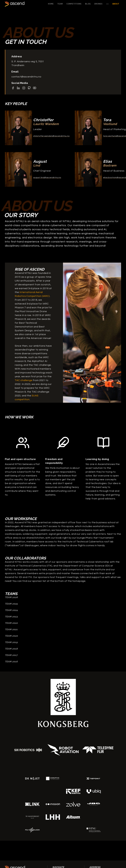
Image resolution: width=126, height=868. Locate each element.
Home (51, 4)
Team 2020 (11, 636)
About (116, 4)
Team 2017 (11, 655)
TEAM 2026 (11, 597)
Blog (88, 4)
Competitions (74, 4)
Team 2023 (11, 617)
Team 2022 (11, 623)
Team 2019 (11, 642)
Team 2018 (11, 649)
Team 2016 (11, 662)
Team (60, 4)
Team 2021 (11, 629)
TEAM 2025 (11, 604)
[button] (74, 4)
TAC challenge (24, 380)
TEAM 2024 (11, 610)
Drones (98, 4)
